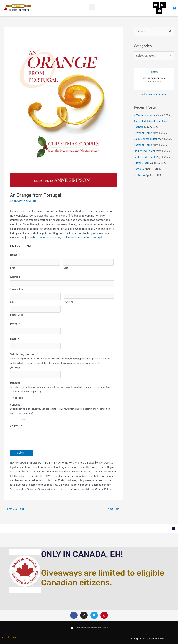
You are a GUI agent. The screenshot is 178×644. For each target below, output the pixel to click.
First (13, 268)
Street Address (18, 289)
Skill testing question (24, 354)
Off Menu (139, 175)
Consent (15, 383)
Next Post (115, 509)
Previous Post (14, 509)
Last (66, 268)
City (12, 302)
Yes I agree (19, 398)
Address (16, 277)
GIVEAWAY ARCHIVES (23, 202)
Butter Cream (142, 163)
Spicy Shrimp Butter (145, 139)
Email (15, 339)
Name (15, 255)
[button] (92, 7)
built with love (8, 637)
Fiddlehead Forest (144, 151)
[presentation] (37, 437)
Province (68, 302)
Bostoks (139, 169)
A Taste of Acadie (144, 115)
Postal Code (17, 315)
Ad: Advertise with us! (154, 94)
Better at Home (143, 133)
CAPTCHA (16, 426)
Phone (15, 324)
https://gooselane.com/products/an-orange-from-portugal (68, 238)
